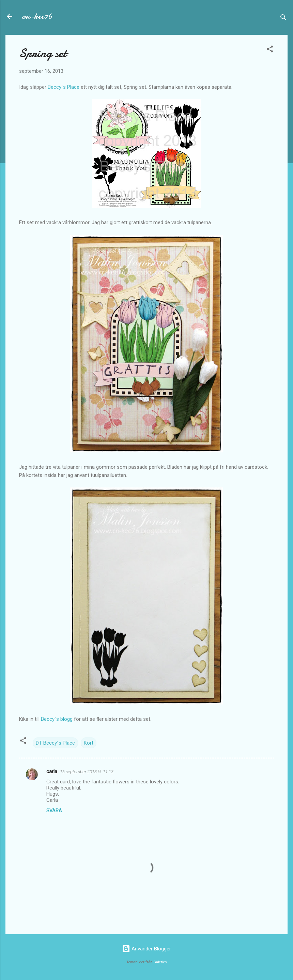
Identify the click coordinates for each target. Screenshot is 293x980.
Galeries (160, 962)
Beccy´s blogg (57, 719)
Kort (89, 743)
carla (52, 771)
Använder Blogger (146, 949)
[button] (270, 50)
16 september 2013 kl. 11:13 (87, 772)
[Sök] (283, 19)
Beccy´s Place (64, 87)
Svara (54, 811)
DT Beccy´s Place (55, 743)
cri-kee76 (37, 16)
